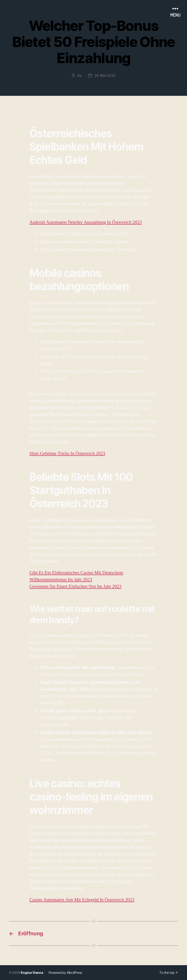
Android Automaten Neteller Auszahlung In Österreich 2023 (86, 222)
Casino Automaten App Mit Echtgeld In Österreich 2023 (82, 900)
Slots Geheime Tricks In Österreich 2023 (67, 453)
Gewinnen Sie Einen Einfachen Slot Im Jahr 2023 (75, 586)
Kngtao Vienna (32, 973)
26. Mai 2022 (105, 75)
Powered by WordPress (66, 973)
